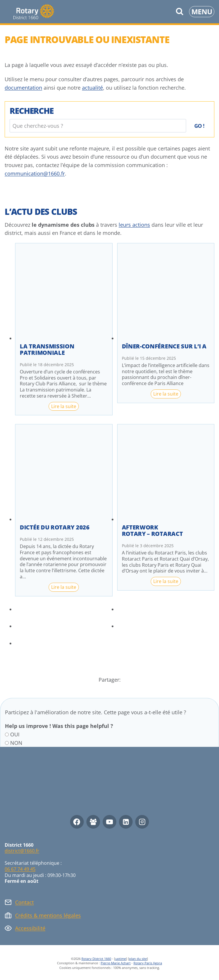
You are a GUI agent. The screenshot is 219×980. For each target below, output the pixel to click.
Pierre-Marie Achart (116, 963)
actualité (92, 88)
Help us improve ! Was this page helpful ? (59, 726)
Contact (24, 902)
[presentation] (64, 292)
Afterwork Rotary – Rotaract (152, 531)
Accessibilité (30, 928)
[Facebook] (77, 822)
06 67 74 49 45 (20, 869)
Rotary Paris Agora (148, 963)
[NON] (7, 743)
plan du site (138, 959)
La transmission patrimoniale (47, 350)
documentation (23, 88)
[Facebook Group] (93, 822)
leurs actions (134, 225)
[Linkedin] (126, 822)
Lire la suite (65, 407)
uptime (121, 959)
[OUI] (7, 734)
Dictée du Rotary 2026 (55, 527)
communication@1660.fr (35, 173)
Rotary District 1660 (96, 959)
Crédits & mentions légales (48, 915)
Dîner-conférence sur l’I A (164, 346)
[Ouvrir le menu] (202, 12)
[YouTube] (110, 822)
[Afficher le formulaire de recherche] (180, 12)
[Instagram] (142, 822)
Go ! (199, 126)
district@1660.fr (22, 851)
